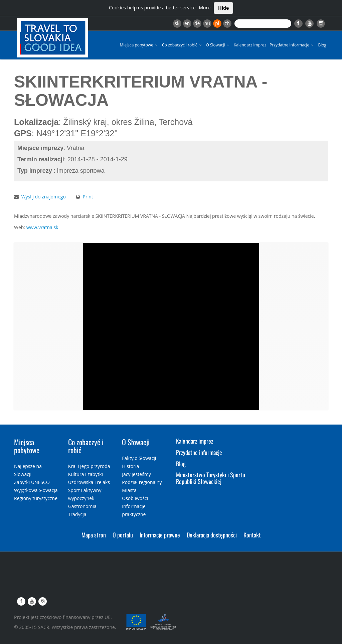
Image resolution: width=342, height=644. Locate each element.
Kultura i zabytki (85, 474)
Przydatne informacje (292, 45)
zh (227, 23)
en (187, 23)
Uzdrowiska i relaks (89, 482)
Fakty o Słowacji (139, 458)
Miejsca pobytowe (139, 45)
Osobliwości (135, 498)
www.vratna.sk (42, 227)
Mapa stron (94, 535)
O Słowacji (218, 45)
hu (207, 23)
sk (177, 23)
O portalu (123, 535)
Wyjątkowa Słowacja (36, 490)
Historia (130, 466)
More (205, 8)
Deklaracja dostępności (212, 535)
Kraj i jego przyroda (89, 466)
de (197, 23)
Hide (223, 8)
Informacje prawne (160, 535)
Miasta (129, 490)
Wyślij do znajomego (44, 197)
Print (88, 197)
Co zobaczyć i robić (182, 45)
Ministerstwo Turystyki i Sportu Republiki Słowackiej (211, 478)
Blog (322, 45)
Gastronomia (82, 506)
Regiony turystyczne (36, 498)
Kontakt (252, 535)
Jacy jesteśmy (136, 474)
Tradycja (77, 514)
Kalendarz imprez (250, 45)
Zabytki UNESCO (32, 482)
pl (217, 23)
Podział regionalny (142, 482)
